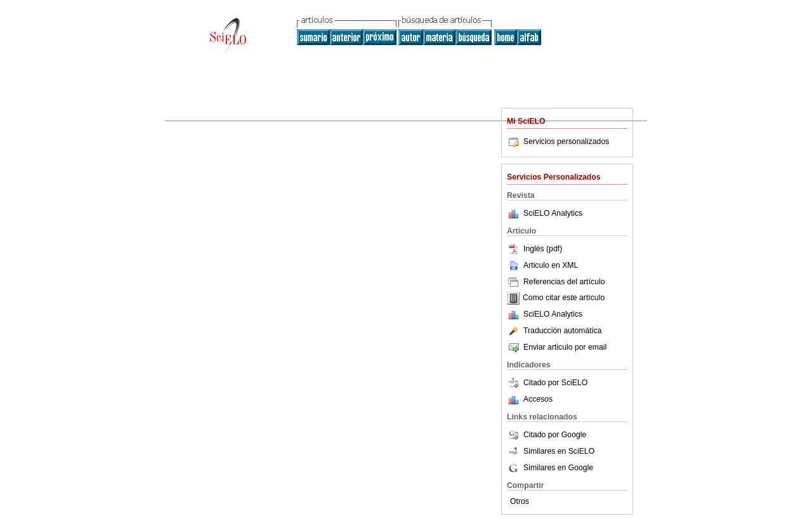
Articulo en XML (542, 265)
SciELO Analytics (553, 213)
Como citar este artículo (564, 298)
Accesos (538, 399)
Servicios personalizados (558, 142)
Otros (520, 501)
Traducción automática (554, 331)
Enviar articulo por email (557, 347)
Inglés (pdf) (534, 249)
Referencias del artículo (556, 282)
